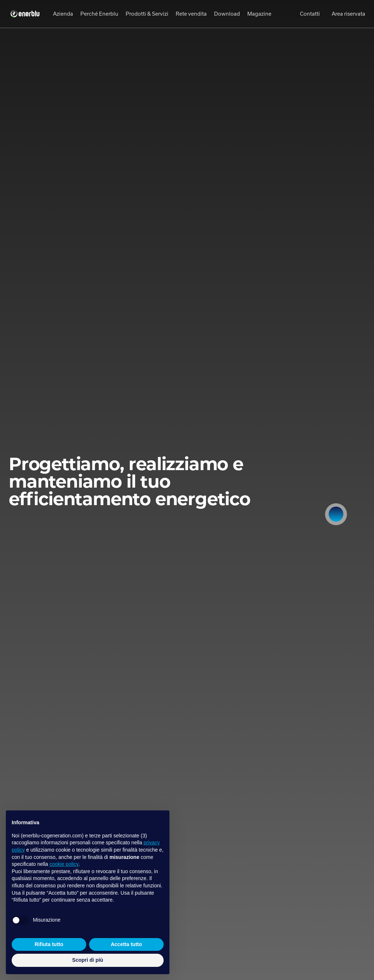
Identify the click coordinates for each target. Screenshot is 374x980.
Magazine (259, 14)
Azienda (63, 14)
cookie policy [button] (64, 864)
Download (227, 14)
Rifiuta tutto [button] (49, 944)
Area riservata (348, 14)
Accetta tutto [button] (126, 944)
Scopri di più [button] (88, 960)
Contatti (310, 14)
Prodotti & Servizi (147, 14)
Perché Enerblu (99, 14)
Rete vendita (191, 14)
